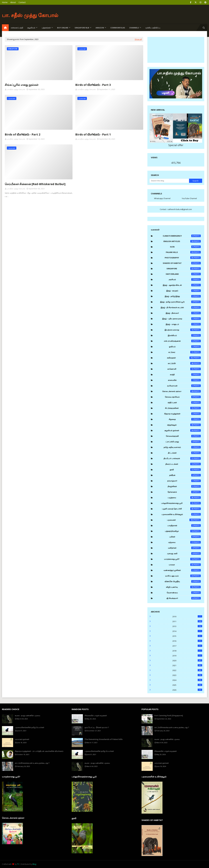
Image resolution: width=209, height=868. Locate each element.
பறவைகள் (184, 520)
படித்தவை (184, 498)
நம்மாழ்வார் (184, 481)
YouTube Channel (189, 198)
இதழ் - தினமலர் (183, 313)
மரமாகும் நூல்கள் (22, 739)
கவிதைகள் (184, 358)
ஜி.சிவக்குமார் (184, 598)
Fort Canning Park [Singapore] (169, 715)
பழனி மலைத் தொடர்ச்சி (181, 509)
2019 (187, 656)
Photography (183, 258)
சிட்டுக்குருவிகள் (183, 408)
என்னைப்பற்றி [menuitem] (17, 28)
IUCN (185, 247)
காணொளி (184, 369)
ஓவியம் (185, 347)
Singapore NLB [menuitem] (82, 28)
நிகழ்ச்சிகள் (184, 486)
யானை (185, 565)
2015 (187, 636)
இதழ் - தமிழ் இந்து (183, 296)
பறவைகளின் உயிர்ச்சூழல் (181, 514)
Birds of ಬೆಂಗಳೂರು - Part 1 (93, 134)
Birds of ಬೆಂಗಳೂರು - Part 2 (22, 134)
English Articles (182, 241)
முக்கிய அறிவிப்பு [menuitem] (153, 28)
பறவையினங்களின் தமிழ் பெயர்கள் (29, 727)
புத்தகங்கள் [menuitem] (46, 28)
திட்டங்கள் (184, 453)
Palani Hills (183, 252)
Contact (22, 2)
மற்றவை (185, 542)
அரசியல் (185, 279)
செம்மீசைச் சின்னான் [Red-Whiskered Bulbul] (35, 184)
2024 (187, 680)
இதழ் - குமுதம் (184, 291)
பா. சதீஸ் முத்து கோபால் (30, 15)
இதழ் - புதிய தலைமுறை (181, 319)
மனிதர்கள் (184, 548)
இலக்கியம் (184, 335)
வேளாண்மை (184, 593)
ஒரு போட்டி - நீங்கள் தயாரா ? (97, 727)
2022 (187, 670)
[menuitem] (5, 28)
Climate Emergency (182, 236)
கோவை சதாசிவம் (183, 397)
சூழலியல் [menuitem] (31, 28)
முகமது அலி (184, 553)
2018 (187, 651)
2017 (187, 646)
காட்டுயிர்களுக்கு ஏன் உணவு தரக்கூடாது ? (32, 763)
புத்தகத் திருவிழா (183, 531)
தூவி (185, 470)
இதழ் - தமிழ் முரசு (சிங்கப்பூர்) (180, 302)
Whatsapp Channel (162, 198)
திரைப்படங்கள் (183, 464)
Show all (138, 39)
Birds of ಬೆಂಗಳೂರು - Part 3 (93, 85)
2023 (187, 675)
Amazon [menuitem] (100, 28)
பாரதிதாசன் (184, 525)
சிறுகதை (185, 419)
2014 (187, 631)
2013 (187, 626)
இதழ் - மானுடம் (183, 324)
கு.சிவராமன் (184, 386)
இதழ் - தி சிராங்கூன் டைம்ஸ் (181, 307)
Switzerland (183, 274)
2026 (187, 690)
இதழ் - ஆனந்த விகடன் (182, 285)
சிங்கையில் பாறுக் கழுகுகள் (96, 715)
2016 (187, 641)
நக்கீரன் (185, 475)
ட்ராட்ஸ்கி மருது (183, 442)
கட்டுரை (185, 352)
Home (5, 2)
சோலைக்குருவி (183, 436)
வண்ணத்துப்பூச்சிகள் (182, 570)
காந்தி (185, 375)
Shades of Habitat (182, 263)
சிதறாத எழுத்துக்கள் (182, 414)
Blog (34, 864)
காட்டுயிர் (184, 363)
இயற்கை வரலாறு (183, 330)
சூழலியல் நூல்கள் (183, 430)
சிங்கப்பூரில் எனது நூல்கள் (22, 85)
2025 (187, 685)
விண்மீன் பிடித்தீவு (183, 581)
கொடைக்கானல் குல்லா (181, 391)
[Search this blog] (169, 181)
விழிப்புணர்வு (183, 587)
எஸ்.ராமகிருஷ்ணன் (182, 341)
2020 (187, 661)
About (13, 2)
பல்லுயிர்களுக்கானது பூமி (181, 503)
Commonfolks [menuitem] (118, 28)
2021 (187, 665)
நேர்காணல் (184, 492)
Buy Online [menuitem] (63, 28)
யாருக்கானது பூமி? (182, 559)
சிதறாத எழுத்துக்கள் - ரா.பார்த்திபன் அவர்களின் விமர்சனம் (39, 751)
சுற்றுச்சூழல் (184, 425)
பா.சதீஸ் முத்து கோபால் (16, 89)
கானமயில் (184, 380)
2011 (187, 621)
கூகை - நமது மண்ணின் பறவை (27, 715)
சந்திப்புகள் (184, 402)
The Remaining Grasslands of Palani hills (104, 739)
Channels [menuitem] (134, 28)
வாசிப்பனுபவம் (183, 576)
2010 (187, 617)
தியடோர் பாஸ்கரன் (182, 458)
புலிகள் (185, 537)
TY (18, 864)
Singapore (184, 269)
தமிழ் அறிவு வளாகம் (182, 447)
